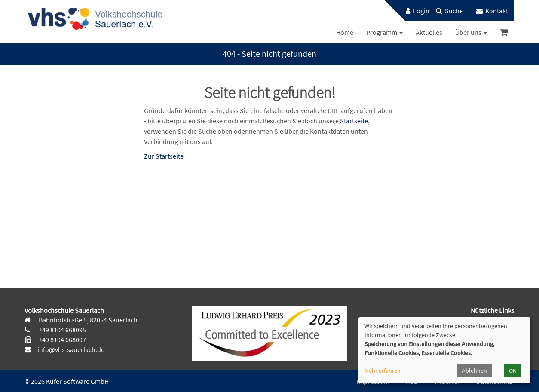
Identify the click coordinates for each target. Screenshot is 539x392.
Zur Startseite (164, 156)
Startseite (354, 121)
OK (513, 371)
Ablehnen (475, 371)
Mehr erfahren (383, 371)
